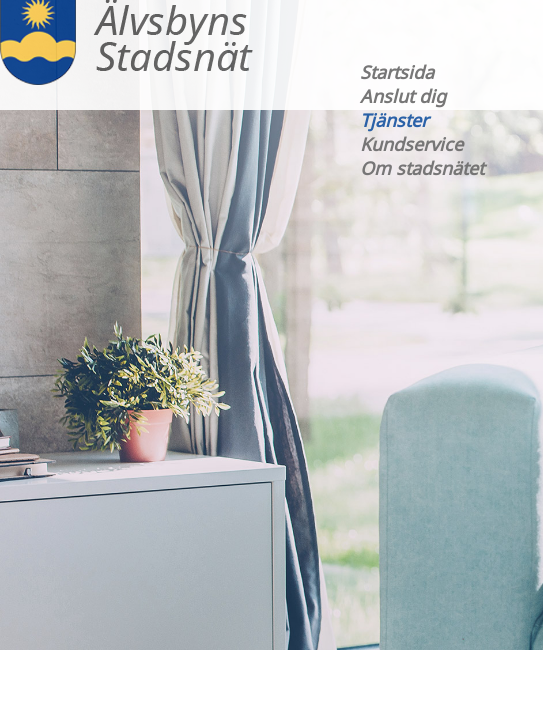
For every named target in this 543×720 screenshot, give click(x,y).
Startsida (397, 72)
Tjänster (394, 120)
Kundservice (411, 144)
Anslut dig (403, 96)
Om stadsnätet (422, 168)
